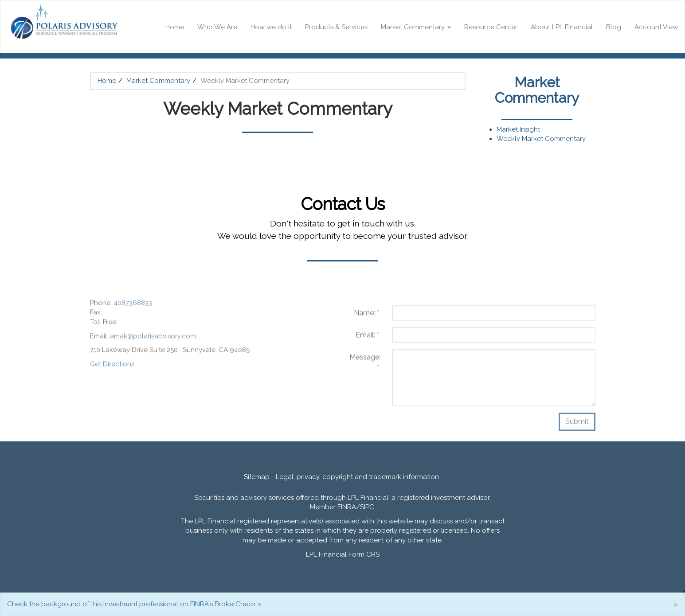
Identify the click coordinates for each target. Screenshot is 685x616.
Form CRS (364, 554)
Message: (365, 365)
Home (175, 27)
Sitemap (257, 477)
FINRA (347, 507)
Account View (656, 27)
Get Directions (112, 367)
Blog (614, 27)
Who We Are (217, 27)
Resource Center (491, 27)
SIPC (367, 507)
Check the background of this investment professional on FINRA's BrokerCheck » (134, 604)
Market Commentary (413, 27)
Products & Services (336, 27)
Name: (366, 315)
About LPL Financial (562, 27)
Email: (367, 337)
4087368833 (133, 305)
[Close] (676, 604)
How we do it (271, 27)
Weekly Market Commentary (541, 139)
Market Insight (518, 129)
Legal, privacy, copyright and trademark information (357, 477)
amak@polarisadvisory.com (153, 339)
